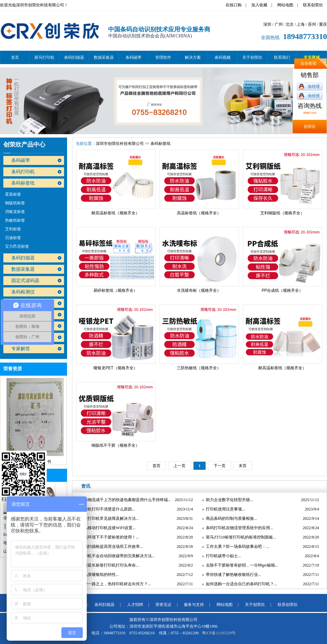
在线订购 (234, 5)
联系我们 (282, 57)
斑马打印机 (44, 57)
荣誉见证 (163, 605)
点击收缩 (308, 63)
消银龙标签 (15, 212)
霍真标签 (13, 194)
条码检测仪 (23, 292)
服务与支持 (194, 605)
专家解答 (21, 349)
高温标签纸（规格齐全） (199, 213)
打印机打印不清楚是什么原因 (106, 509)
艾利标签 (13, 229)
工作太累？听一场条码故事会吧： (236, 547)
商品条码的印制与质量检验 (230, 518)
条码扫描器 (74, 57)
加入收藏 (259, 5)
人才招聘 (135, 605)
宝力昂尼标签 (17, 246)
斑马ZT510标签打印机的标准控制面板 (239, 537)
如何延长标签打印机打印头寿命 (108, 565)
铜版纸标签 (15, 203)
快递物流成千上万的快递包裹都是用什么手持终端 (124, 500)
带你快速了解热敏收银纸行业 (232, 575)
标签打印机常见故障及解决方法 (108, 518)
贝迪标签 (13, 238)
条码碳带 (133, 57)
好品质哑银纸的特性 (98, 575)
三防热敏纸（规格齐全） (199, 368)
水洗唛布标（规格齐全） (199, 290)
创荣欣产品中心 (24, 145)
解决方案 (193, 57)
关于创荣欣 (252, 57)
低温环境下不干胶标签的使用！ (108, 537)
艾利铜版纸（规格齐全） (282, 213)
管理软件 (163, 57)
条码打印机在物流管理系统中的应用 (238, 528)
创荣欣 (310, 127)
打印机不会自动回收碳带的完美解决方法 (116, 556)
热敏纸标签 (15, 220)
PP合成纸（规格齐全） (282, 290)
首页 (15, 57)
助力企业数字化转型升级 (228, 500)
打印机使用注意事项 (224, 509)
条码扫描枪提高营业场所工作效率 (110, 547)
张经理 (314, 86)
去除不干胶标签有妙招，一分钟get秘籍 (240, 565)
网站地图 (285, 5)
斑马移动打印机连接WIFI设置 (106, 528)
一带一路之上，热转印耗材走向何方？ (114, 584)
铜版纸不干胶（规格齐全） (115, 445)
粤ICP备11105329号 (219, 633)
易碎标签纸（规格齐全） (115, 290)
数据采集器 (104, 57)
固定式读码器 (25, 281)
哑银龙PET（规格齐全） (115, 368)
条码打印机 (23, 172)
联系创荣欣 (313, 5)
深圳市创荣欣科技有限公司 (120, 144)
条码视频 (223, 57)
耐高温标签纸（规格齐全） (115, 213)
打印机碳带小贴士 (222, 556)
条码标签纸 (23, 183)
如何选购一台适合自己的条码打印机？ (240, 584)
